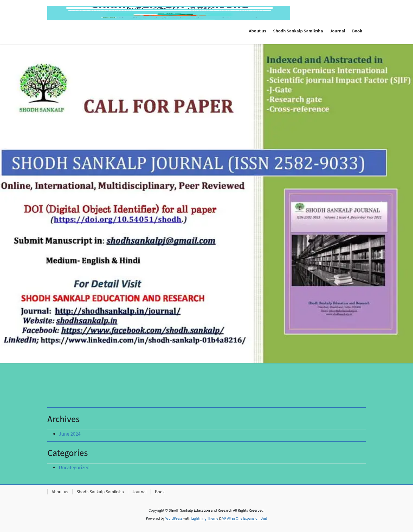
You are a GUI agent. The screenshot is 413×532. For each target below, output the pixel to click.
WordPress (174, 518)
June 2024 (70, 434)
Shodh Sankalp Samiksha (100, 492)
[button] (31, 204)
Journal (139, 492)
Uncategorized (74, 467)
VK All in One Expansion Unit (245, 518)
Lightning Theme (205, 518)
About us (60, 492)
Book (160, 492)
